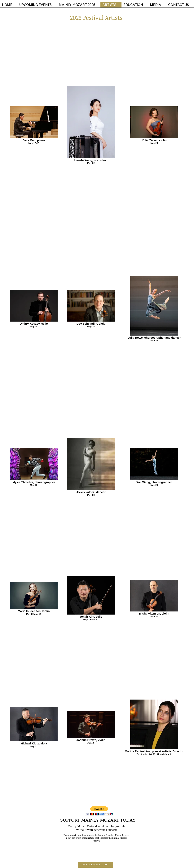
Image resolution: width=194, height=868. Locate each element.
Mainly (72, 826)
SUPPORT (70, 820)
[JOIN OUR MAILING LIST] (95, 865)
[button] (99, 811)
